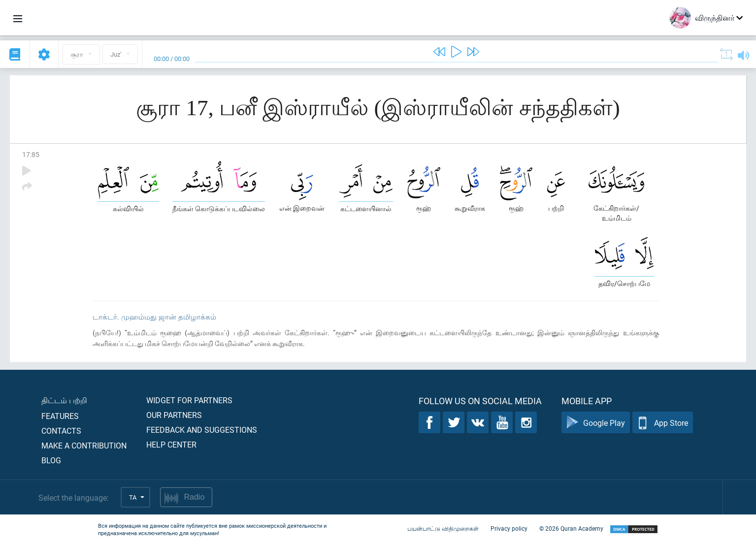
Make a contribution (84, 445)
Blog (51, 460)
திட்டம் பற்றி (64, 400)
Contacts (61, 431)
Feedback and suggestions (202, 430)
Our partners (174, 415)
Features (60, 416)
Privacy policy (509, 528)
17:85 (31, 154)
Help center (171, 444)
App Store (663, 423)
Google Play (596, 423)
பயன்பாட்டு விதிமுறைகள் (443, 528)
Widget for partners (189, 400)
